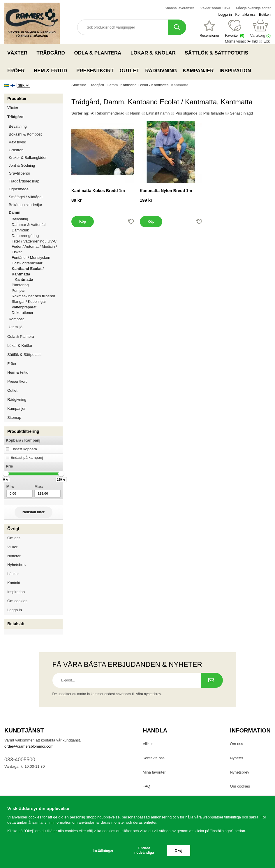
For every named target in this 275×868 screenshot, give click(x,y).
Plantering (37, 285)
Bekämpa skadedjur (36, 205)
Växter (19, 53)
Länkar (13, 574)
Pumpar (37, 290)
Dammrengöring (37, 236)
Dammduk (37, 230)
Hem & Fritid (52, 71)
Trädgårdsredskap (36, 181)
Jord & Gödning (36, 165)
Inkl (255, 41)
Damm (36, 212)
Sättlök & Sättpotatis (218, 53)
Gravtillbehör (36, 173)
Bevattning (36, 126)
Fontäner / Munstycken (37, 258)
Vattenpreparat (37, 307)
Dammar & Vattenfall (37, 225)
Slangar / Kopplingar (37, 302)
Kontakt (14, 583)
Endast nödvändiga (144, 850)
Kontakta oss (245, 15)
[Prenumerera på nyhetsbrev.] (212, 680)
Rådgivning (161, 71)
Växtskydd (17, 142)
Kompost (16, 319)
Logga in (225, 15)
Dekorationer (37, 313)
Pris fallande (214, 113)
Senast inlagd (241, 113)
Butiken (265, 15)
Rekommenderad (110, 113)
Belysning (37, 219)
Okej (179, 851)
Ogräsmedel (36, 189)
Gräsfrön (36, 150)
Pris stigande (186, 113)
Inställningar (103, 851)
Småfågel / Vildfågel (36, 197)
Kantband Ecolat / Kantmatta (37, 271)
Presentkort (95, 71)
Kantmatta (24, 279)
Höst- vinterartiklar (37, 263)
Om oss (14, 538)
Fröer (18, 71)
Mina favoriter (154, 772)
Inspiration (235, 71)
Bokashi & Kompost (25, 134)
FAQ (147, 786)
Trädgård (53, 53)
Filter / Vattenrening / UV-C (37, 241)
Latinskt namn (158, 113)
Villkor (12, 547)
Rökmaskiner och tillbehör (37, 296)
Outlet (129, 71)
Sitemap (14, 418)
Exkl (267, 41)
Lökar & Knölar (155, 53)
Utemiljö (36, 327)
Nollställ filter (34, 512)
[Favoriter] (209, 29)
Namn (135, 113)
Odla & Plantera (99, 53)
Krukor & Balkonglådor (36, 158)
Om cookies (17, 601)
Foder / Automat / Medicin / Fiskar (37, 249)
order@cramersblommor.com (29, 746)
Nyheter (14, 556)
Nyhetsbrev (17, 565)
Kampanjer (198, 71)
